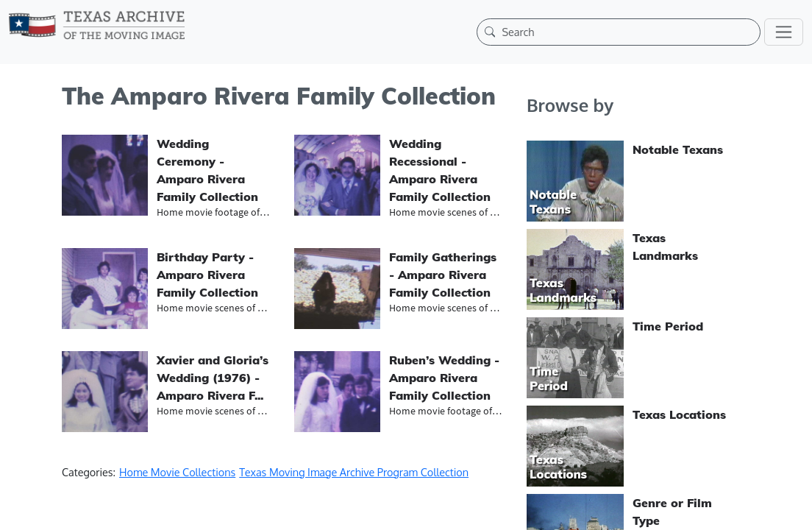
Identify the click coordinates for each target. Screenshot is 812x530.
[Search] (627, 32)
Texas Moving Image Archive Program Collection (354, 472)
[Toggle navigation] (784, 32)
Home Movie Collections (177, 472)
